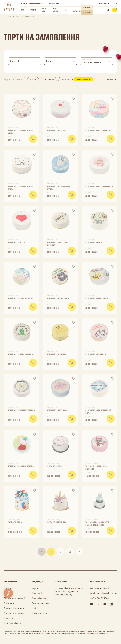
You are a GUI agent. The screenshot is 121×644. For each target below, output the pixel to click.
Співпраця (9, 603)
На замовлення (77, 10)
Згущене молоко (56, 10)
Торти (22, 10)
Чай (66, 10)
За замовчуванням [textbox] (92, 62)
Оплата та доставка (14, 608)
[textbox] (25, 61)
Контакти (9, 618)
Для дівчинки (48, 79)
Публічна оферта (12, 623)
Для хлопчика (82, 79)
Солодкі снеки (44, 10)
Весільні (20, 79)
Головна (8, 16)
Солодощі (33, 10)
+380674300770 (102, 588)
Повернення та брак (14, 613)
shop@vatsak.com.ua (107, 593)
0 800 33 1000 (54, 3)
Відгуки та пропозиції (15, 598)
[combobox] (25, 61)
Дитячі (33, 79)
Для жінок (65, 79)
